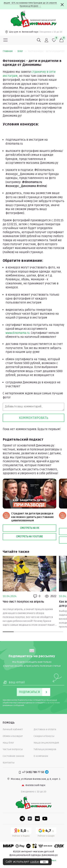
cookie (35, 862)
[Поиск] (39, 40)
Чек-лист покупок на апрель (23, 602)
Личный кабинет (13, 729)
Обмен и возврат (13, 736)
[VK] (37, 819)
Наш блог (8, 743)
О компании (41, 756)
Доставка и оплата (45, 729)
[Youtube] (45, 819)
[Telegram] (47, 772)
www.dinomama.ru (18, 333)
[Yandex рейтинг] (21, 833)
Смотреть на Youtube (29, 537)
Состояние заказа (13, 756)
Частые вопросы (13, 749)
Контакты (9, 763)
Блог (22, 51)
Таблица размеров (45, 749)
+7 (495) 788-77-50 (33, 772)
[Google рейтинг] (46, 833)
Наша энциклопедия (46, 743)
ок (44, 862)
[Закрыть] (62, 5)
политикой (52, 700)
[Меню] (6, 40)
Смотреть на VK (30, 528)
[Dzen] (30, 819)
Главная (9, 51)
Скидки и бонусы (44, 736)
